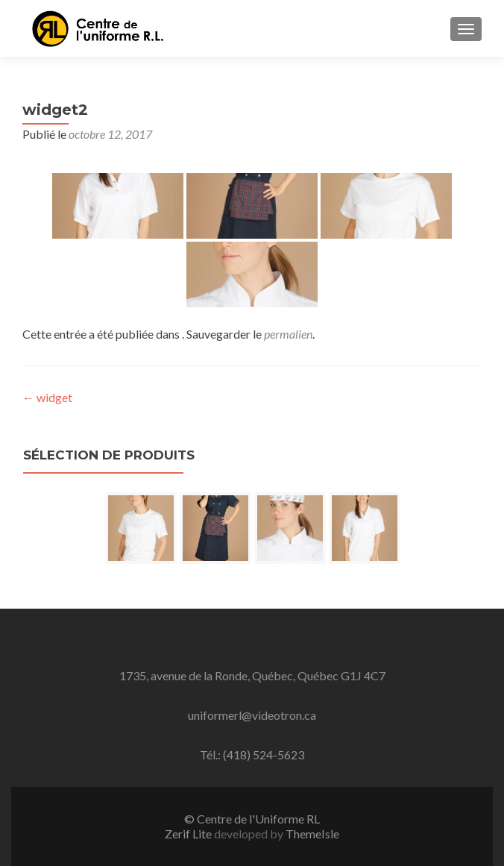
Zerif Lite (189, 834)
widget (47, 397)
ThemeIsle (312, 834)
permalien (288, 334)
